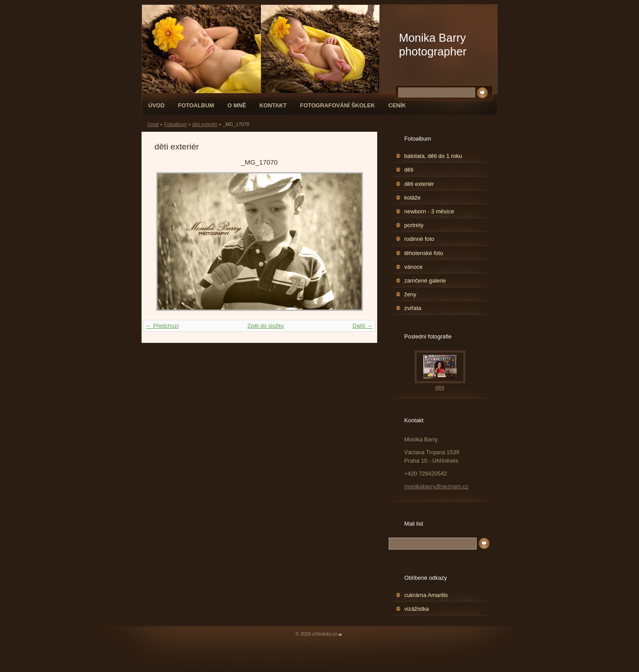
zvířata (413, 308)
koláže (412, 198)
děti (409, 170)
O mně (237, 105)
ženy (410, 294)
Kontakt (273, 105)
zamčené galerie (425, 281)
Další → (363, 326)
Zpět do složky (266, 326)
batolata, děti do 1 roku (433, 156)
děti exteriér (205, 124)
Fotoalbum (196, 105)
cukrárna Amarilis (426, 595)
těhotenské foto (424, 253)
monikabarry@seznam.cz (436, 486)
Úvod (156, 105)
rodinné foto (419, 239)
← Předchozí (162, 326)
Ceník (397, 105)
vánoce (413, 267)
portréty (414, 225)
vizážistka (416, 609)
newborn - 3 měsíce (429, 211)
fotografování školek (337, 105)
